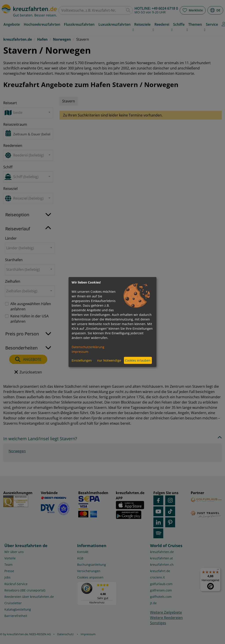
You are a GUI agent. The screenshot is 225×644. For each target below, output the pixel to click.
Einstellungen (82, 360)
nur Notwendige (109, 360)
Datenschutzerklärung (88, 347)
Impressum (80, 351)
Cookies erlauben (138, 360)
